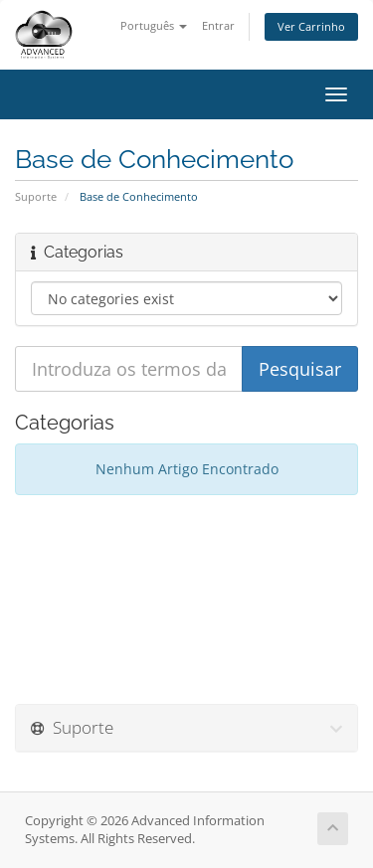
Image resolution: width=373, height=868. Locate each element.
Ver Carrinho (311, 26)
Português (154, 25)
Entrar (218, 25)
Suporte (36, 196)
